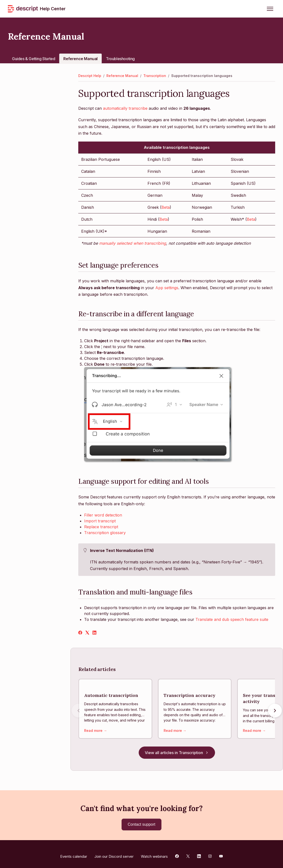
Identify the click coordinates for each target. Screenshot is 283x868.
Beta (166, 207)
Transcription (155, 76)
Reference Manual (80, 59)
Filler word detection (103, 515)
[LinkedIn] (94, 633)
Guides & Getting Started (34, 59)
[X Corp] (87, 633)
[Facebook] (80, 633)
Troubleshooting (120, 59)
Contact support (141, 819)
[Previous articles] (79, 708)
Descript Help (90, 76)
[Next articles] (275, 708)
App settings (167, 288)
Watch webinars (154, 852)
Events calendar (74, 852)
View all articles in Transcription (177, 748)
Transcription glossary (105, 533)
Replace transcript (101, 527)
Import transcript (100, 521)
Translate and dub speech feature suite (232, 619)
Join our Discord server (114, 852)
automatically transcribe (125, 108)
